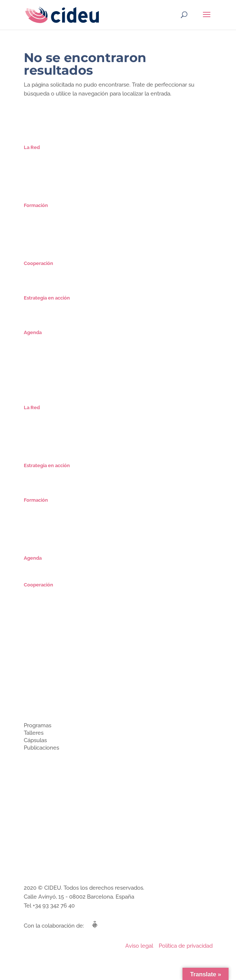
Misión (31, 155)
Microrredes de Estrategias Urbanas (64, 271)
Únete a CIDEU (41, 186)
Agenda (33, 340)
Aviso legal (139, 946)
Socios (31, 171)
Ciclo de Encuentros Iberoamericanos (67, 279)
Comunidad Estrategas (50, 179)
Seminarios (36, 237)
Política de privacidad (186, 946)
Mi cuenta (35, 244)
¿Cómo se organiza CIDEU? (54, 683)
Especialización (41, 213)
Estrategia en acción (47, 782)
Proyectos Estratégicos (50, 313)
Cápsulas (34, 229)
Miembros (35, 691)
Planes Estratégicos (46, 306)
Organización (39, 163)
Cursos (32, 221)
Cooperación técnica (47, 774)
